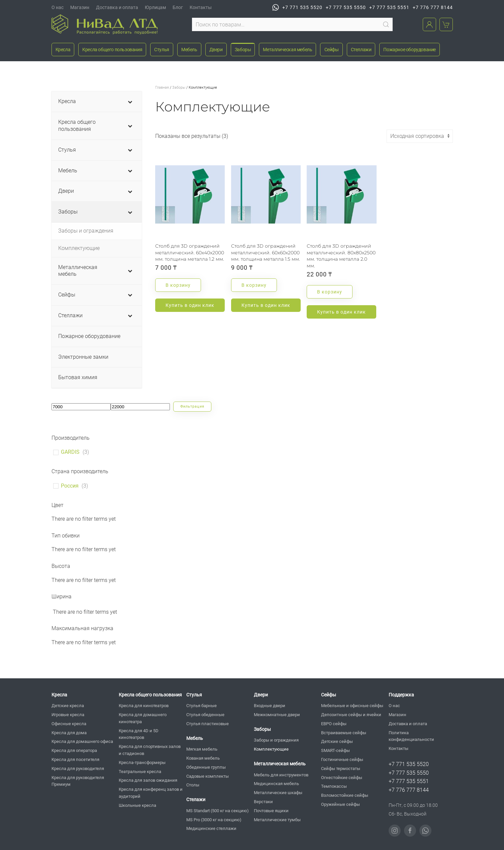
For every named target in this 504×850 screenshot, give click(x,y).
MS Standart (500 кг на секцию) (218, 811)
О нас (58, 7)
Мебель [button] (189, 50)
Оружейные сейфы (340, 804)
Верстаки (263, 802)
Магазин (80, 7)
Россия (70, 486)
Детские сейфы (337, 741)
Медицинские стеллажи (211, 828)
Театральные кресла (140, 772)
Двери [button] (216, 50)
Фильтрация (192, 406)
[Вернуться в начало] (105, 24)
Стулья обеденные (205, 715)
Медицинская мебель (276, 784)
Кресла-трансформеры (142, 762)
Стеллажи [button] (361, 50)
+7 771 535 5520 (297, 7)
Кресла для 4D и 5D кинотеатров (139, 734)
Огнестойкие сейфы (342, 778)
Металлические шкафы (278, 793)
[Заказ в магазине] (420, 136)
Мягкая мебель (202, 749)
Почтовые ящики (271, 811)
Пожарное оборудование (410, 50)
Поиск (386, 24)
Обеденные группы (206, 767)
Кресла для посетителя (75, 759)
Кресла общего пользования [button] (112, 50)
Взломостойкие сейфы (345, 795)
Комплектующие (271, 749)
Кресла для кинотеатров (144, 706)
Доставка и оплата (117, 7)
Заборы (179, 88)
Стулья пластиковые (208, 724)
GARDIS (70, 452)
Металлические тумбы (277, 820)
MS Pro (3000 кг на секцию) (214, 820)
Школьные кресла (137, 805)
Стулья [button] (162, 50)
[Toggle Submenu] (130, 102)
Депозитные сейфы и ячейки (351, 715)
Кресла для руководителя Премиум (78, 781)
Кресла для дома (69, 733)
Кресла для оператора (74, 750)
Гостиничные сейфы (342, 759)
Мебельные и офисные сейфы (352, 706)
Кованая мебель (203, 758)
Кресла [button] (63, 50)
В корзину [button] (178, 285)
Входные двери (270, 706)
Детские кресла (68, 706)
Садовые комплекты (208, 776)
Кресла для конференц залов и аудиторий (151, 793)
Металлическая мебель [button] (287, 50)
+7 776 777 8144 (433, 7)
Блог (178, 7)
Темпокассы (334, 786)
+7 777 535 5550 (346, 7)
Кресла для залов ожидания (148, 780)
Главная (162, 88)
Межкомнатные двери (277, 715)
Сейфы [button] (332, 50)
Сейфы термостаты (341, 769)
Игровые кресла (68, 715)
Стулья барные (201, 706)
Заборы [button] (243, 50)
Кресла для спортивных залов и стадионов (150, 750)
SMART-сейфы (335, 750)
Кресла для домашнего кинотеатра (143, 718)
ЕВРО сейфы (334, 724)
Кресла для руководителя (78, 769)
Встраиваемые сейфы (344, 733)
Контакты (201, 7)
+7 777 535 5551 (389, 7)
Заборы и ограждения (276, 740)
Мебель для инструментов (281, 775)
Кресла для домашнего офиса (82, 741)
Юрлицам (155, 7)
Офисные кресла (69, 724)
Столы (193, 785)
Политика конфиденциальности (411, 736)
